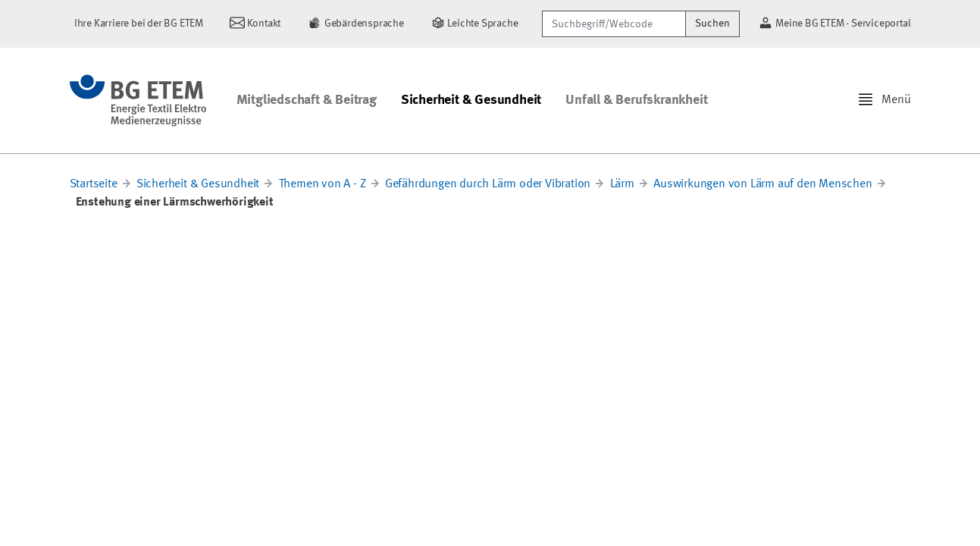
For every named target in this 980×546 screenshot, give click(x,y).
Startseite (94, 184)
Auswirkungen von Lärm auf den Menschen (762, 184)
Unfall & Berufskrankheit (636, 100)
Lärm (622, 184)
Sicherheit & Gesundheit (471, 100)
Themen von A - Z (322, 184)
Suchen (712, 24)
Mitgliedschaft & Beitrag (307, 100)
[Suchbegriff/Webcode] (614, 24)
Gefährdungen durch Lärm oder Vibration (488, 184)
